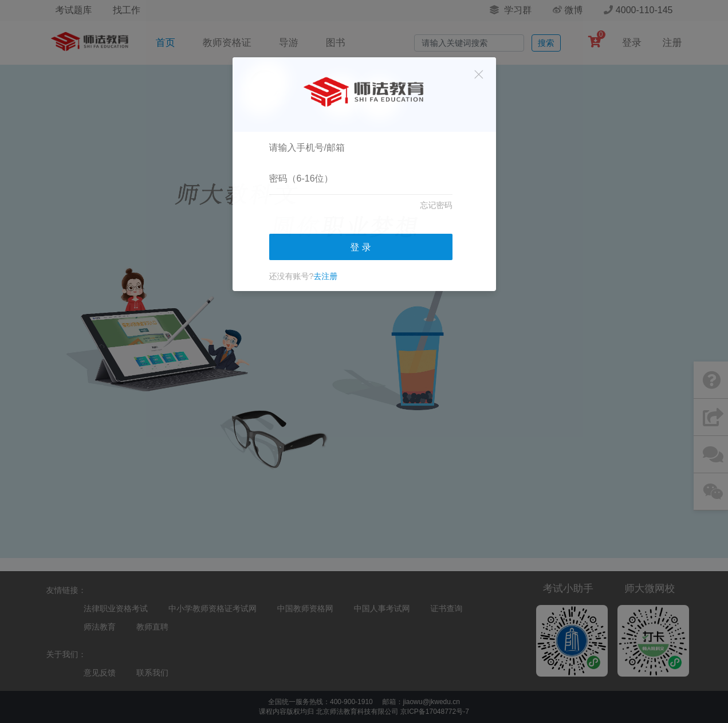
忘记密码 (436, 205)
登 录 (360, 247)
